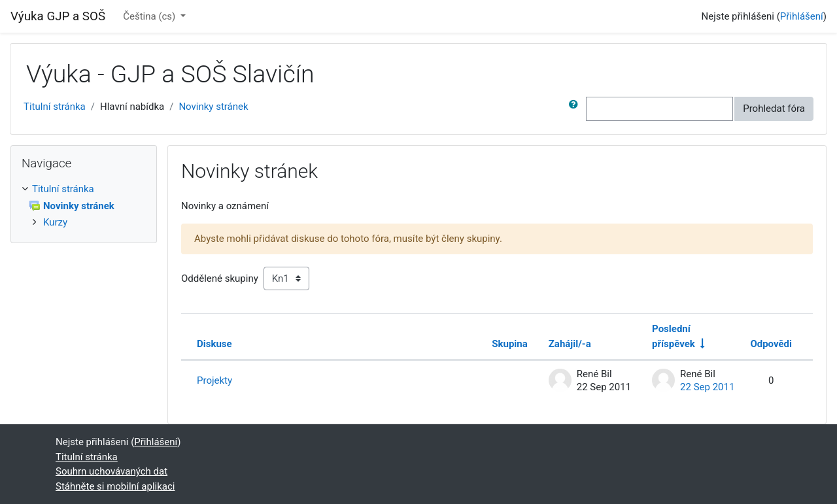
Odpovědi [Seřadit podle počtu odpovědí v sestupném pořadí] (771, 344)
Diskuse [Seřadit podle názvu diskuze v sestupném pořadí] (214, 344)
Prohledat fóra (774, 109)
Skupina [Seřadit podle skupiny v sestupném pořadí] (510, 344)
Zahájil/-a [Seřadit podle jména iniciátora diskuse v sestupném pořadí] (570, 344)
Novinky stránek (213, 107)
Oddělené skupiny (220, 278)
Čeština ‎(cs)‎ (150, 16)
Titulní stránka (55, 107)
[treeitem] (84, 189)
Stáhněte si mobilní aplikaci (115, 486)
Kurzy (55, 222)
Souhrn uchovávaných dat (111, 471)
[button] (576, 109)
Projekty (214, 380)
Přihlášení (802, 16)
